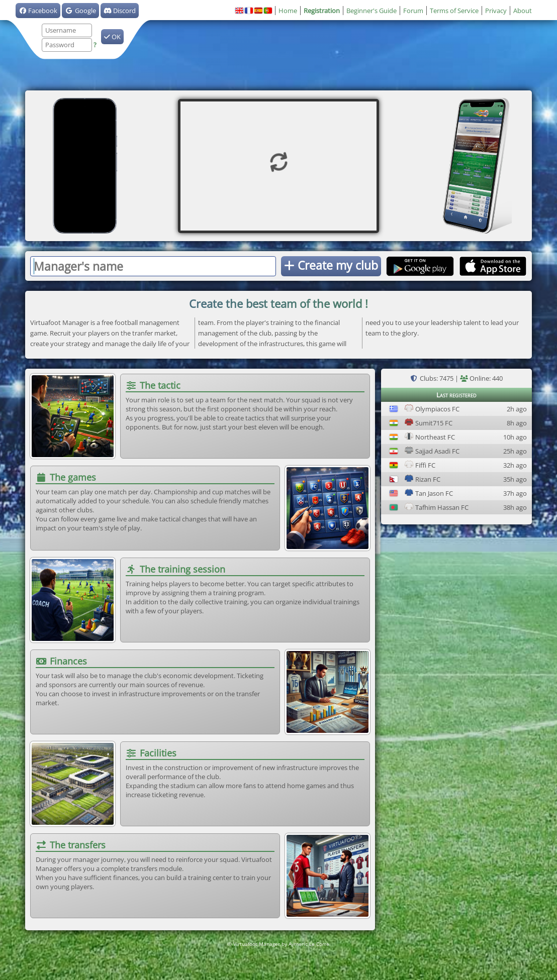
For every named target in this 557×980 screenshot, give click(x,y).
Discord (120, 11)
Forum (413, 11)
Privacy (496, 11)
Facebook (38, 11)
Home (288, 11)
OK (112, 37)
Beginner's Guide (372, 11)
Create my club (331, 265)
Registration (322, 11)
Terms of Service (454, 11)
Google (80, 11)
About (523, 11)
